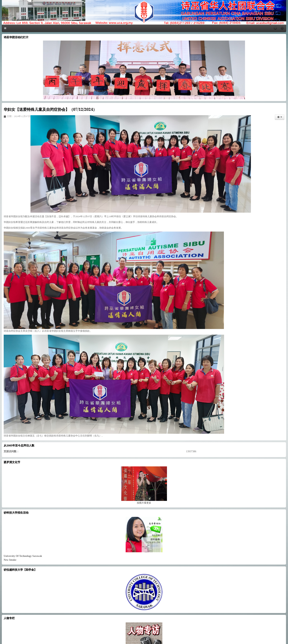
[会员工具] (280, 117)
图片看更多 (144, 503)
